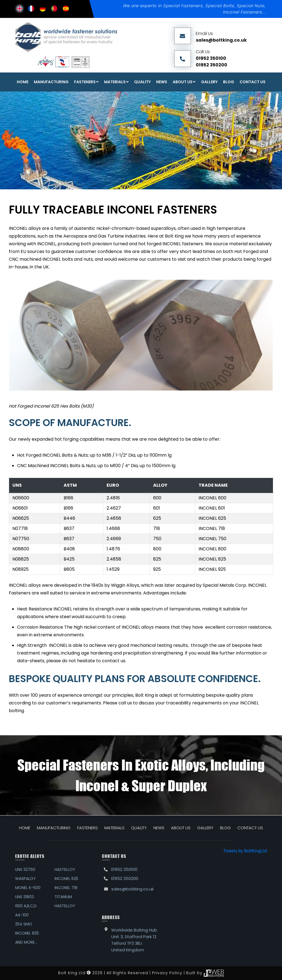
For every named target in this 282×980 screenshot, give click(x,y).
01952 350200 (211, 65)
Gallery (209, 82)
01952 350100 (211, 58)
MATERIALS (114, 828)
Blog (229, 82)
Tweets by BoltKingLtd (245, 851)
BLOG (225, 828)
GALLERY (205, 828)
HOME (25, 828)
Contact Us (253, 82)
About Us (183, 82)
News (162, 82)
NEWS (159, 828)
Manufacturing (51, 82)
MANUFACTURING (54, 828)
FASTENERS (85, 82)
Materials (115, 82)
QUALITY (139, 828)
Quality (142, 82)
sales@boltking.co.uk (221, 40)
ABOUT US (181, 828)
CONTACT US (250, 828)
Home (23, 82)
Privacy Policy (167, 973)
